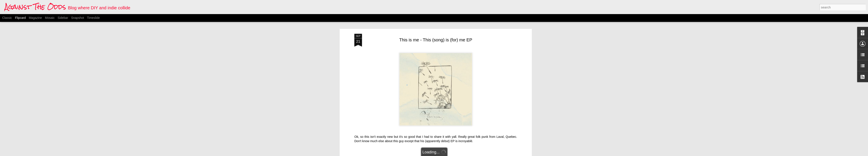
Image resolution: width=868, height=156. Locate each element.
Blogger (456, 154)
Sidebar (63, 18)
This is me (467, 124)
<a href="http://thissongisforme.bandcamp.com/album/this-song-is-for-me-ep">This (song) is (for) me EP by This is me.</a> (398, 99)
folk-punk (428, 124)
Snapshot (78, 18)
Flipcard (20, 18)
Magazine (35, 18)
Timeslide (93, 18)
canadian (415, 124)
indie (440, 124)
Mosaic (50, 18)
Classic (7, 18)
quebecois (451, 124)
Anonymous (458, 118)
